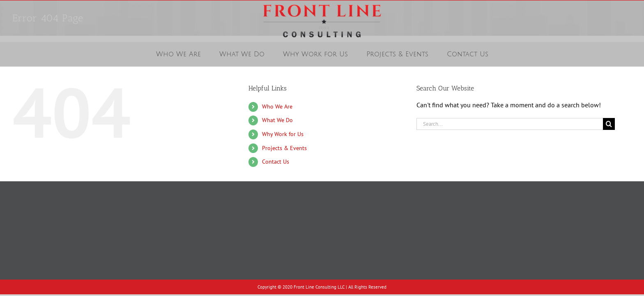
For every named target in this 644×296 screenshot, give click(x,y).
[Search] (609, 124)
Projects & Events (284, 148)
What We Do (277, 120)
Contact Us (276, 162)
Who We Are (277, 106)
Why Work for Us (283, 134)
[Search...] (510, 124)
